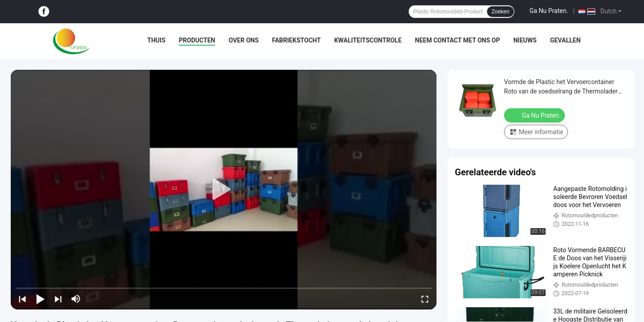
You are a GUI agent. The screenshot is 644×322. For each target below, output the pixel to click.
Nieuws (525, 40)
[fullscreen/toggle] (425, 299)
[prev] (22, 299)
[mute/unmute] (76, 299)
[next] (58, 299)
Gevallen (565, 40)
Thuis (156, 40)
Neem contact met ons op (458, 40)
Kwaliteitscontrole (368, 40)
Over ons (244, 40)
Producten (197, 40)
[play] (224, 190)
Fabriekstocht (296, 40)
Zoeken (500, 12)
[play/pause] (40, 299)
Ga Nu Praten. (549, 11)
